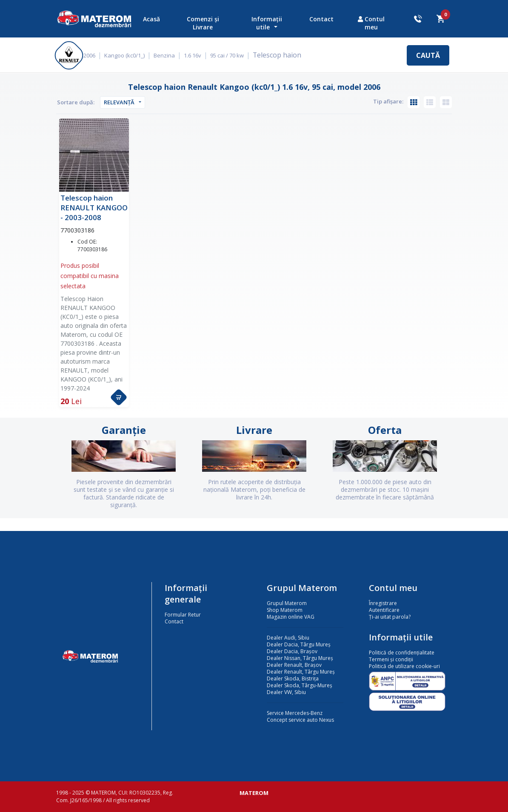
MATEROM (254, 793)
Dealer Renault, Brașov (294, 665)
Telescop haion (281, 55)
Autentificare (384, 610)
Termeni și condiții (391, 659)
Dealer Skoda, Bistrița (293, 679)
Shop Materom (285, 610)
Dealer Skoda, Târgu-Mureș (300, 685)
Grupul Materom (287, 603)
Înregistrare (383, 603)
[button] (119, 397)
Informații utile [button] (267, 23)
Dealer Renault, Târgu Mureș (301, 672)
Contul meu (371, 23)
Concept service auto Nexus (300, 720)
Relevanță (119, 102)
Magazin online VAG (291, 617)
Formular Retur (183, 615)
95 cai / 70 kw (233, 55)
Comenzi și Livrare (203, 23)
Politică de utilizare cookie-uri (404, 666)
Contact (321, 19)
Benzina (170, 55)
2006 (95, 55)
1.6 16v (198, 55)
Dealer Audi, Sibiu (288, 638)
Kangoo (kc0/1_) (130, 55)
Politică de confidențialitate (402, 653)
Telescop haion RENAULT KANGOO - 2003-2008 (94, 208)
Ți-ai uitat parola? (390, 617)
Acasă (151, 19)
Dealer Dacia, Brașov (292, 651)
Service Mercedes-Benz (295, 713)
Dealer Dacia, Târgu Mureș (299, 644)
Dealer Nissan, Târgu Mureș (300, 658)
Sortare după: (76, 102)
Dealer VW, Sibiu (286, 692)
